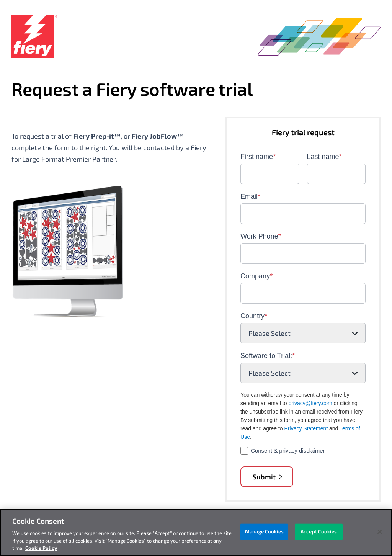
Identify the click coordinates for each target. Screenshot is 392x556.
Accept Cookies (319, 531)
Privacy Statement (306, 428)
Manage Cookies (264, 531)
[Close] (380, 532)
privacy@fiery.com (310, 403)
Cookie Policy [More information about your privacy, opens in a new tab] (41, 548)
